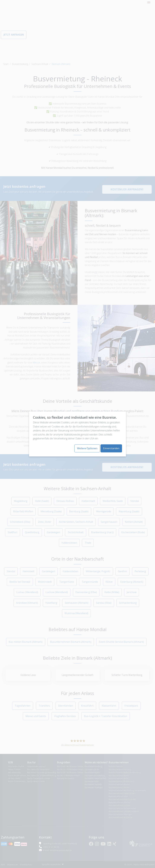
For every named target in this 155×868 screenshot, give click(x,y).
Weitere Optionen (87, 448)
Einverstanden (111, 448)
